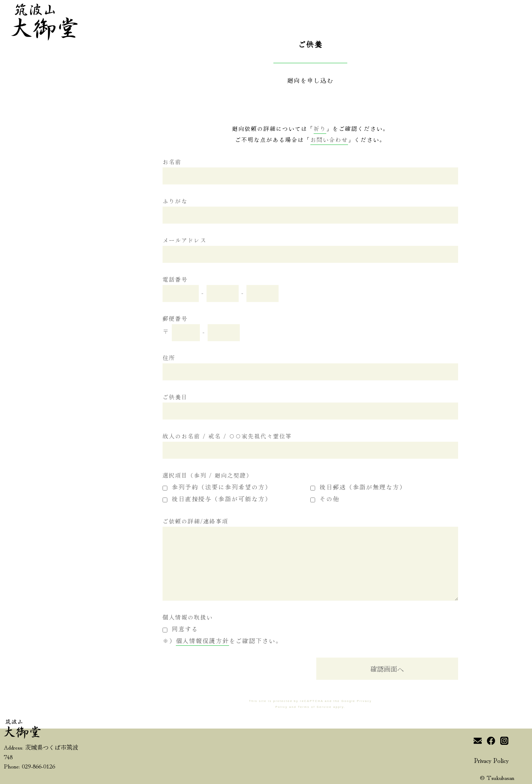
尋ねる (22, 446)
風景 (59, 369)
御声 (18, 354)
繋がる (22, 433)
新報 (18, 381)
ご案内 (22, 368)
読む (18, 420)
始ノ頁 (22, 341)
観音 (18, 394)
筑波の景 (25, 407)
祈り (59, 401)
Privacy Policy (491, 760)
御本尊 (62, 355)
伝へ (59, 341)
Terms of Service (315, 707)
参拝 (59, 384)
